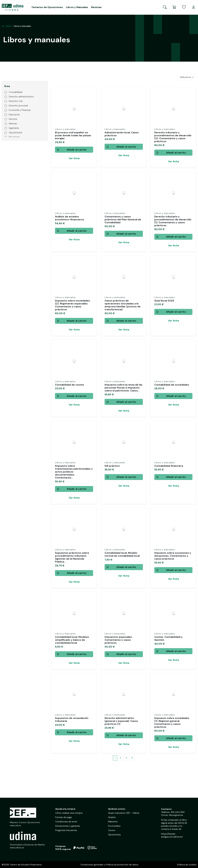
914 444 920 (178, 812)
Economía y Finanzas (20, 110)
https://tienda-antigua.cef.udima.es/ (172, 835)
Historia (13, 119)
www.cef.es (15, 826)
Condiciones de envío (66, 822)
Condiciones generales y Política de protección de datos (109, 865)
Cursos (112, 830)
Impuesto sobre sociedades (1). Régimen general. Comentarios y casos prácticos (172, 723)
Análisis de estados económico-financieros (70, 218)
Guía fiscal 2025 (164, 301)
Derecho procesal (18, 106)
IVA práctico (112, 466)
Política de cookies (187, 865)
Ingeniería (14, 128)
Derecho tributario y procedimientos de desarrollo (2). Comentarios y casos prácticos (173, 137)
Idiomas (13, 124)
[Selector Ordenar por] (187, 77)
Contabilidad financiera (169, 466)
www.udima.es (17, 848)
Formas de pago (64, 817)
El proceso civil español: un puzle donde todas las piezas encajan (73, 135)
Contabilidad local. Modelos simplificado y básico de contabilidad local (72, 640)
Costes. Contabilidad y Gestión (168, 638)
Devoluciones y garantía (67, 826)
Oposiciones (16, 133)
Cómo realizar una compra (69, 813)
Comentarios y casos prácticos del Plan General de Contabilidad (123, 219)
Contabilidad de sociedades (172, 385)
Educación (14, 115)
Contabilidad (16, 92)
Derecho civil (16, 101)
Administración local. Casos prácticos (122, 134)
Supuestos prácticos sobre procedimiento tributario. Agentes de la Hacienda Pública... (72, 557)
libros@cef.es (176, 815)
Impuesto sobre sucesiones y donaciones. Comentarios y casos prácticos (173, 556)
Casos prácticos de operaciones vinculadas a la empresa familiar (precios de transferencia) (123, 305)
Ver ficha (74, 158)
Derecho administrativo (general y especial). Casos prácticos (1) (121, 721)
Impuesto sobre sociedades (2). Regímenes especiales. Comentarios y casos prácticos (72, 305)
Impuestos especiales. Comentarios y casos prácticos (119, 640)
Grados (112, 817)
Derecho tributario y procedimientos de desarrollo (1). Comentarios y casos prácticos (173, 221)
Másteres (113, 822)
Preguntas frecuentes (66, 830)
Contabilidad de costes (70, 385)
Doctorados (114, 826)
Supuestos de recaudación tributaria (72, 720)
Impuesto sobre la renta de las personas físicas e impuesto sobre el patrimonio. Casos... (123, 388)
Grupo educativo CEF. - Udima (124, 813)
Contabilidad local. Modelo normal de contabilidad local (122, 554)
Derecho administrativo (21, 97)
